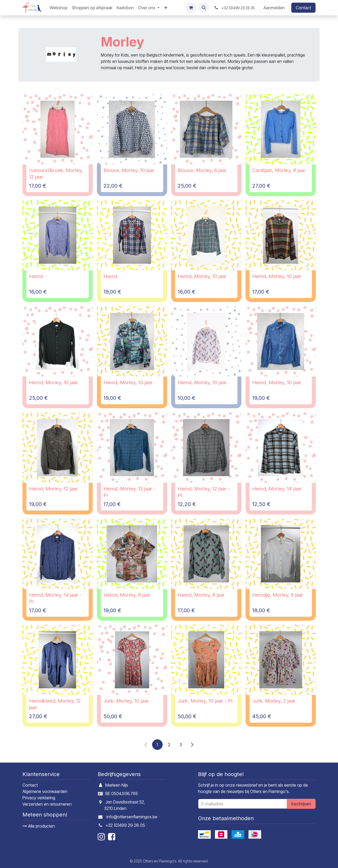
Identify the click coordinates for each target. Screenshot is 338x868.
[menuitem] (59, 8)
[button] (204, 8)
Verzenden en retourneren (47, 804)
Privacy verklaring (39, 798)
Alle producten (39, 826)
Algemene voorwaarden (45, 791)
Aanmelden (274, 8)
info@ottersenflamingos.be (132, 817)
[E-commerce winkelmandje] (191, 8)
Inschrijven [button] (301, 804)
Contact (303, 8)
